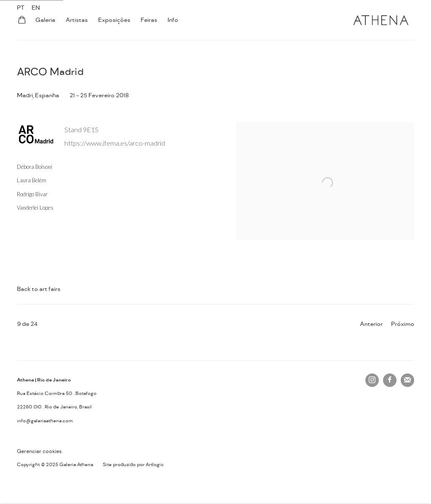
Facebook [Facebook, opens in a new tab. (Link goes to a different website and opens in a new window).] (390, 380)
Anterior (371, 324)
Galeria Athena (380, 20)
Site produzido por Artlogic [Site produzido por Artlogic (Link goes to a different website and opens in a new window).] (133, 465)
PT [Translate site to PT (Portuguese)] (21, 8)
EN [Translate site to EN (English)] (36, 8)
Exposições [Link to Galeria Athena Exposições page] (114, 20)
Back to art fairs (39, 289)
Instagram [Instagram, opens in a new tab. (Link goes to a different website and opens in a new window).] (372, 380)
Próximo (403, 324)
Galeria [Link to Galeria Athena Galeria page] (45, 20)
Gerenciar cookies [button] (39, 451)
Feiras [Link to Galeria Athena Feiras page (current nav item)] (149, 20)
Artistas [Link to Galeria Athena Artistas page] (77, 20)
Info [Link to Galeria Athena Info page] (173, 20)
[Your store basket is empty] (22, 21)
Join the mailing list (407, 380)
